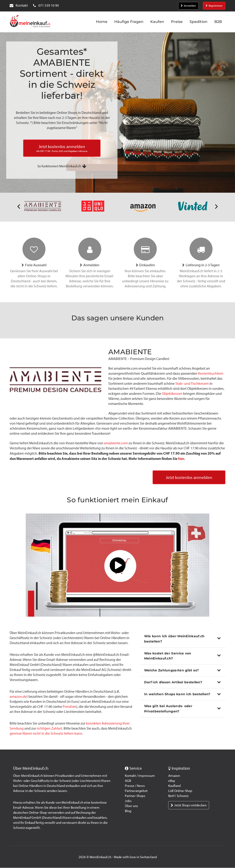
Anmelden (188, 6)
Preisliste (69, 707)
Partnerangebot (136, 791)
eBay (172, 781)
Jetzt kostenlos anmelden (188, 478)
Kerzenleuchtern (211, 373)
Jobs (128, 801)
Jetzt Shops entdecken (189, 805)
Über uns (131, 806)
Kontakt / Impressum (140, 776)
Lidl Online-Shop (180, 791)
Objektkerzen (172, 394)
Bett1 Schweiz (178, 796)
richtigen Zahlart (49, 729)
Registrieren (214, 6)
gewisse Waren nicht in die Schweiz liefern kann (46, 734)
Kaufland (174, 786)
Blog (128, 811)
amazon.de (18, 697)
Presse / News (135, 786)
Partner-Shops (135, 796)
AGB (128, 781)
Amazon (174, 776)
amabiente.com (116, 443)
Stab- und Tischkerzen (192, 383)
